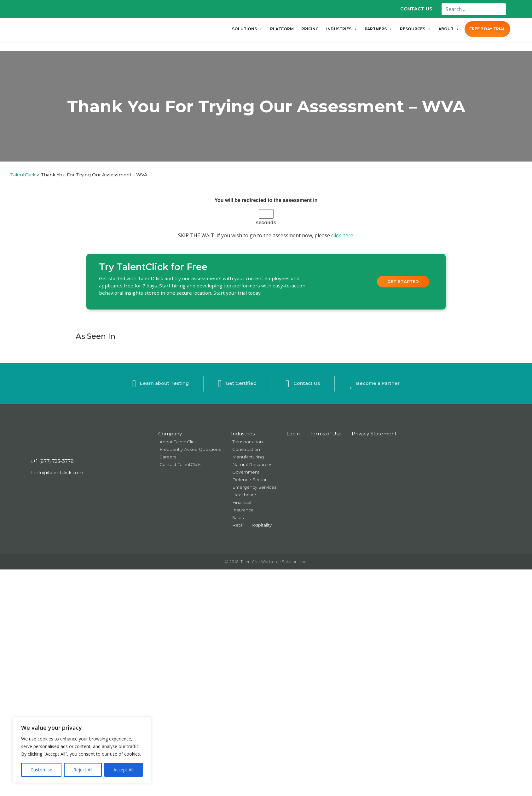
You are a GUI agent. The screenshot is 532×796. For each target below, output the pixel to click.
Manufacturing (248, 457)
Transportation (248, 442)
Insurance (243, 510)
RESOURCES (415, 29)
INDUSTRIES (342, 29)
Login (293, 434)
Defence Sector (249, 480)
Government (246, 472)
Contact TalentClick (180, 464)
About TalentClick (178, 442)
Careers (168, 457)
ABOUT (449, 29)
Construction (246, 449)
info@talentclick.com (57, 473)
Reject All (83, 770)
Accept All (123, 770)
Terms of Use (326, 434)
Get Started (403, 281)
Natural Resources (252, 464)
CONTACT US (416, 9)
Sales (238, 517)
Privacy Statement (374, 434)
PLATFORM (282, 29)
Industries (243, 434)
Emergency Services (254, 487)
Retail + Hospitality (252, 525)
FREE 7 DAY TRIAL (487, 29)
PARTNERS (379, 29)
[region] (82, 750)
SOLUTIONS (247, 29)
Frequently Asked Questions (190, 449)
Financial (242, 502)
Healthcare (244, 495)
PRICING (310, 29)
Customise (41, 770)
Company (170, 434)
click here (342, 235)
